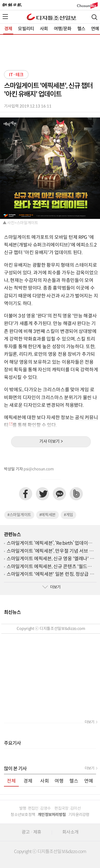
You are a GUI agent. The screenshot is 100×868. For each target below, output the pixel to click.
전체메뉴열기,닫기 (5, 17)
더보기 (51, 587)
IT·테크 (16, 75)
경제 (8, 29)
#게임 (68, 515)
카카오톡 (59, 494)
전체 (11, 781)
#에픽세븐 (48, 515)
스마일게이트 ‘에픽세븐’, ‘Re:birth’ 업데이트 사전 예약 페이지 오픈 (49, 544)
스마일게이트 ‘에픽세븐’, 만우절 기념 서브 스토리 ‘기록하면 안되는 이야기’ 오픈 (50, 551)
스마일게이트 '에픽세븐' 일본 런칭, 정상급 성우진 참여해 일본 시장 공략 (50, 575)
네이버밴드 (76, 494)
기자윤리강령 (79, 815)
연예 (89, 781)
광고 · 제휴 (31, 832)
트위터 (42, 494)
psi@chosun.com (39, 469)
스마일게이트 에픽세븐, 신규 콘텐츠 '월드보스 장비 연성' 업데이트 (51, 567)
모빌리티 (26, 29)
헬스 (81, 29)
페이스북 (26, 494)
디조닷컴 (51, 17)
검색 (94, 17)
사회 (44, 29)
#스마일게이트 (19, 515)
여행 (59, 781)
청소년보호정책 (23, 815)
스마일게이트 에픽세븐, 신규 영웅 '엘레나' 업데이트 (50, 559)
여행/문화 (63, 29)
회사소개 (70, 832)
